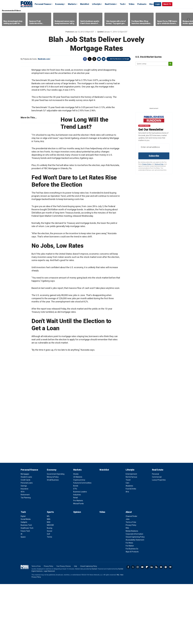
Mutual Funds (78, 563)
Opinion (77, 572)
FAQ (127, 588)
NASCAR (50, 585)
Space (23, 597)
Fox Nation (130, 606)
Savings (24, 546)
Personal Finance (43, 4)
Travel (128, 540)
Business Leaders (80, 552)
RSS (156, 627)
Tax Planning (26, 558)
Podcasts (142, 4)
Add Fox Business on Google (119, 59)
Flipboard (147, 627)
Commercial (157, 537)
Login (157, 4)
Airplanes (129, 546)
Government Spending (56, 534)
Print (99, 59)
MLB (49, 582)
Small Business (53, 540)
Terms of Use (159, 164)
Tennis (49, 597)
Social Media (26, 579)
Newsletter (161, 627)
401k (23, 552)
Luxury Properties (159, 540)
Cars (127, 543)
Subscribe (154, 156)
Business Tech (26, 585)
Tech (122, 4)
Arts (127, 552)
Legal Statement (49, 631)
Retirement (25, 555)
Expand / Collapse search (151, 4)
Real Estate (110, 4)
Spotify (166, 627)
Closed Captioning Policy (135, 597)
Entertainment (131, 534)
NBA (49, 579)
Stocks (76, 534)
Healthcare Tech (27, 588)
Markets (72, 4)
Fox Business (27, 4)
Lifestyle (96, 4)
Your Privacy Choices (64, 626)
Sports (50, 572)
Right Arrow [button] (188, 19)
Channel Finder (131, 576)
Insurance (24, 549)
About (129, 572)
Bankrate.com (44, 59)
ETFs (75, 549)
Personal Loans (27, 543)
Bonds (76, 546)
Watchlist (85, 4)
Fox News (129, 603)
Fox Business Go (132, 609)
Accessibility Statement (135, 600)
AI (21, 594)
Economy (59, 4)
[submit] (170, 64)
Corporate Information (134, 594)
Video (132, 4)
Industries (77, 555)
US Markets (78, 537)
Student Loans (26, 537)
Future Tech (25, 591)
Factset (94, 629)
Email (104, 59)
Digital (23, 576)
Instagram (138, 627)
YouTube (142, 627)
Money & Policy (53, 537)
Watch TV (167, 4)
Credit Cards (25, 540)
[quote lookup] (152, 64)
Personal (155, 534)
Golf (48, 594)
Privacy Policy (147, 164)
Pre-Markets (78, 561)
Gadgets (24, 582)
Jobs (128, 579)
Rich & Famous (131, 537)
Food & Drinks (131, 549)
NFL (48, 576)
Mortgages (25, 534)
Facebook (85, 59)
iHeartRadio (170, 627)
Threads (94, 59)
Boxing (50, 588)
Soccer (50, 591)
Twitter (90, 59)
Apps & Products (132, 612)
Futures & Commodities (82, 543)
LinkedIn (152, 627)
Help (75, 626)
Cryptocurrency (79, 540)
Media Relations (132, 591)
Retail (75, 558)
